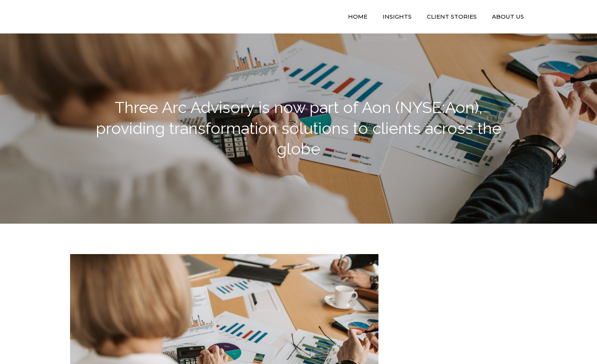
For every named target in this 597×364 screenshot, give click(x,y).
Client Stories (452, 17)
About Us (508, 17)
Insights (397, 17)
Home (358, 17)
